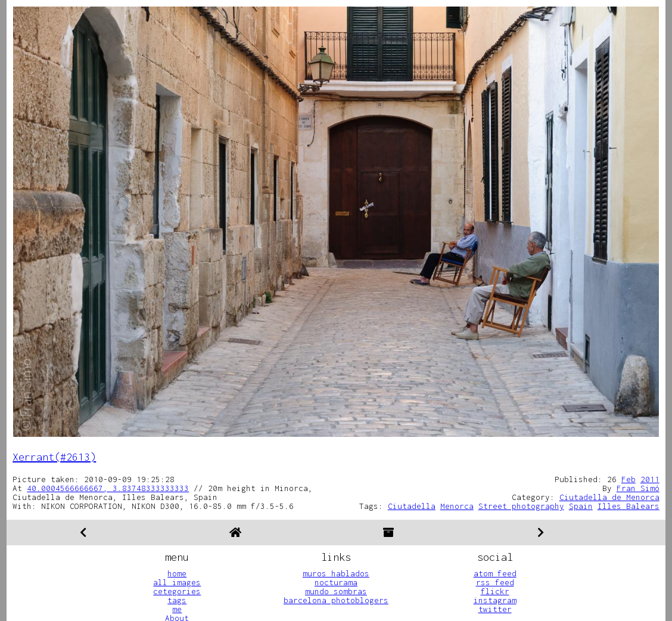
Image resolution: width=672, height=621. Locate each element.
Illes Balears (629, 506)
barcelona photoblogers (336, 600)
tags (177, 600)
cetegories (177, 591)
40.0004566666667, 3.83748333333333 (108, 488)
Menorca (457, 506)
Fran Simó (638, 488)
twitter (495, 609)
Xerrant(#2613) (54, 457)
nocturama (336, 582)
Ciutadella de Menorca (609, 497)
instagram (495, 600)
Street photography (521, 506)
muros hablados (336, 573)
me (177, 609)
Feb (629, 479)
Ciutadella (412, 506)
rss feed (495, 582)
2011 (650, 479)
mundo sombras (336, 591)
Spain (581, 506)
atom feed (495, 573)
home (177, 573)
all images (177, 582)
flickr (495, 591)
